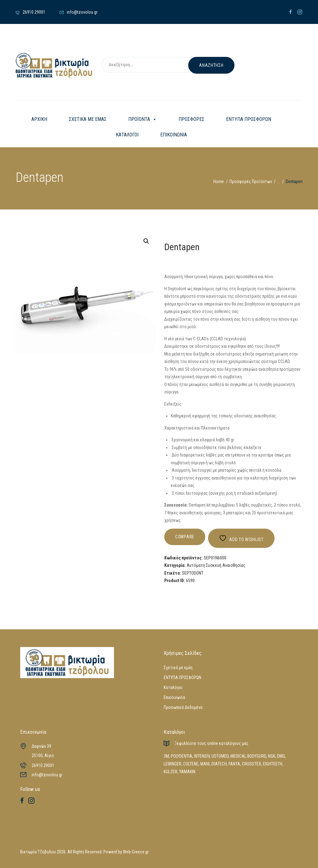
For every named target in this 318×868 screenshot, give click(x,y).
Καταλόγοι (173, 687)
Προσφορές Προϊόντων (251, 181)
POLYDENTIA (182, 756)
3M (166, 756)
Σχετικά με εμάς (178, 668)
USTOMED (220, 756)
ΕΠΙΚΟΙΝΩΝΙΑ (174, 135)
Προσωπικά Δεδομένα (183, 707)
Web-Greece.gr (136, 852)
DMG (281, 756)
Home (219, 181)
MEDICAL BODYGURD (248, 756)
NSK (272, 756)
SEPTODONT (193, 573)
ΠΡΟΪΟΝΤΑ (143, 119)
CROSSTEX (252, 764)
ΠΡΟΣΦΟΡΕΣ (191, 119)
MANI (205, 764)
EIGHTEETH (273, 764)
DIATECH (219, 764)
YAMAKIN (187, 772)
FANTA (234, 764)
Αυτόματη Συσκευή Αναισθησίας (216, 565)
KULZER (170, 772)
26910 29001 (43, 765)
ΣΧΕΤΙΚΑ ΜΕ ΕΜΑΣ (88, 119)
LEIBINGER (173, 764)
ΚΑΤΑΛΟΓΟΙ (127, 135)
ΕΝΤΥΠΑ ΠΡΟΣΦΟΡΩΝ (249, 119)
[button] (146, 241)
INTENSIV (202, 756)
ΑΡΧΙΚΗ (39, 119)
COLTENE (191, 764)
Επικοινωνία (174, 697)
